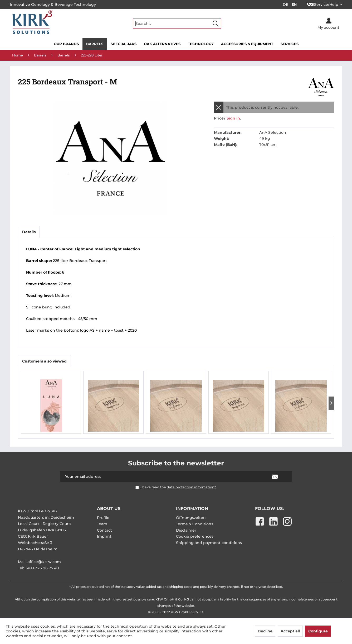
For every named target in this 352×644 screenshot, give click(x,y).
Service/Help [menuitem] (322, 4)
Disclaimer (186, 530)
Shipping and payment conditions (209, 543)
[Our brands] (66, 44)
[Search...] (177, 23)
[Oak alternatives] (162, 44)
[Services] (290, 44)
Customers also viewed (44, 361)
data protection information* (191, 487)
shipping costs (181, 587)
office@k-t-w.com (44, 562)
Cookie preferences (195, 536)
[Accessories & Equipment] (247, 44)
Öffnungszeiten (191, 518)
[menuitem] (177, 23)
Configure (318, 631)
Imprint (104, 536)
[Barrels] (95, 44)
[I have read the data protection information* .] (137, 487)
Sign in (233, 118)
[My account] (328, 23)
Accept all (290, 631)
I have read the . (179, 487)
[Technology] (201, 44)
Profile (103, 518)
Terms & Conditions (195, 524)
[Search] (216, 23)
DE (285, 4)
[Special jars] (124, 44)
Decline (265, 631)
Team (102, 524)
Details (29, 232)
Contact (104, 530)
